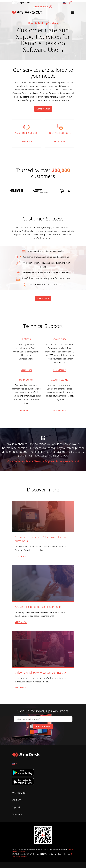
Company (17, 814)
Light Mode (24, 3)
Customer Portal (41, 7)
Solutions (16, 800)
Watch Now (21, 688)
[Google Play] (43, 772)
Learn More (26, 370)
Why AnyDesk (19, 793)
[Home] (27, 12)
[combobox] (66, 3)
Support (16, 807)
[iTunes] (43, 781)
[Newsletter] (43, 726)
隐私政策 (22, 852)
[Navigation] (73, 12)
